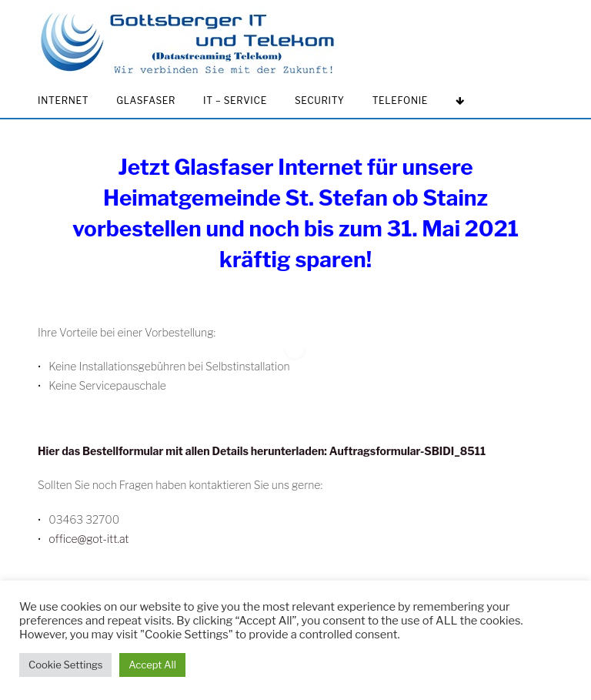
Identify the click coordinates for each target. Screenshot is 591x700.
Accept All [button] (152, 665)
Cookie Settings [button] (65, 665)
